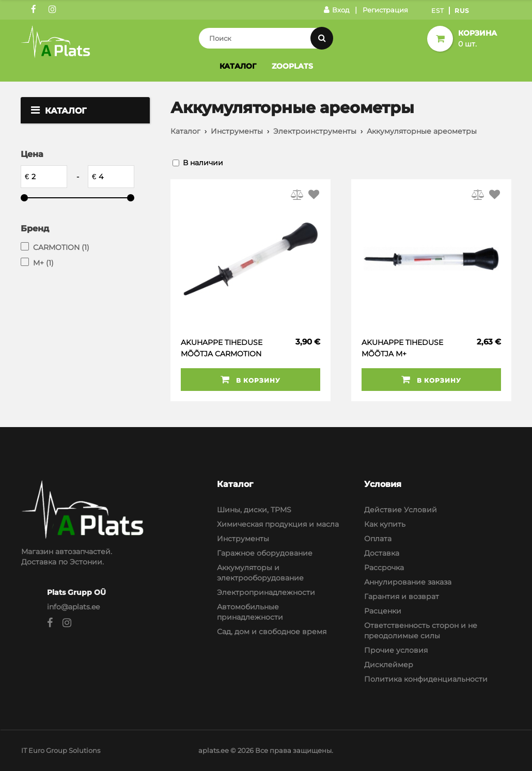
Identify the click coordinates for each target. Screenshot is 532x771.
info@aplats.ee (73, 607)
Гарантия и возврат (402, 596)
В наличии (203, 163)
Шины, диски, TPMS (254, 510)
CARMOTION (61, 247)
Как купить (385, 524)
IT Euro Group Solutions (61, 750)
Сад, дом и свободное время (272, 632)
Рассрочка (384, 568)
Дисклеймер (389, 665)
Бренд (35, 229)
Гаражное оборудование (265, 553)
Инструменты (237, 131)
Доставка (382, 553)
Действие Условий (401, 510)
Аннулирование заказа (408, 582)
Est (438, 11)
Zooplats (292, 66)
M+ (43, 263)
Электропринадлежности (266, 592)
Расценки (383, 611)
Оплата (378, 539)
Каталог (238, 66)
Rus (462, 11)
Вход (337, 10)
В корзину (251, 380)
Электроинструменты (315, 131)
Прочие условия (396, 650)
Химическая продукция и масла (278, 524)
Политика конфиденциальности (426, 679)
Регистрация (385, 10)
